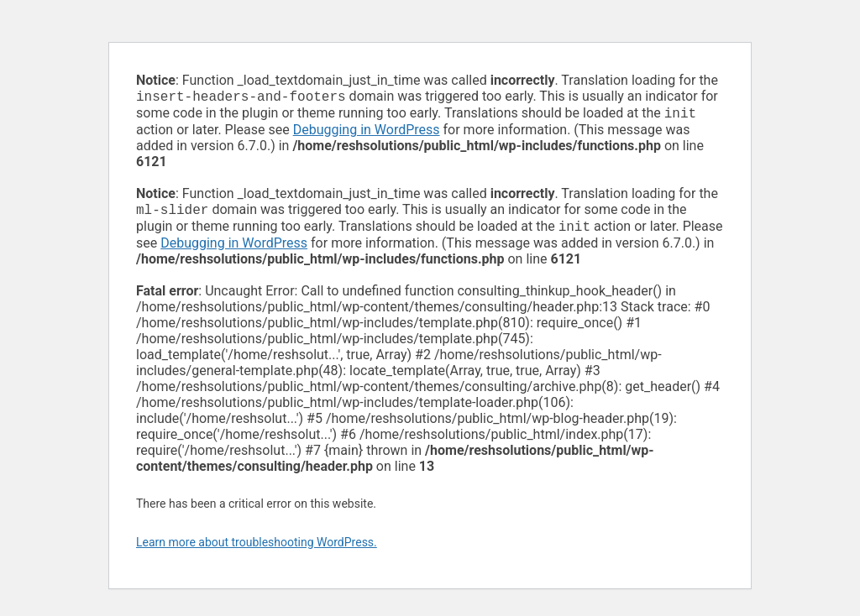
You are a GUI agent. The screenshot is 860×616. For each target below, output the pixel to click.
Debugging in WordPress (367, 133)
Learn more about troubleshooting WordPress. (257, 549)
